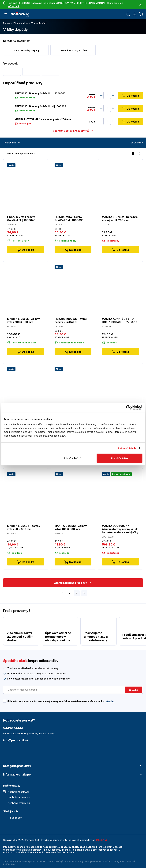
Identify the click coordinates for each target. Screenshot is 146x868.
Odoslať (134, 690)
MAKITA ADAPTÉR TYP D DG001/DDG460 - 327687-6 (120, 320)
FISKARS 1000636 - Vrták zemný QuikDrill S (71, 320)
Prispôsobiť (73, 458)
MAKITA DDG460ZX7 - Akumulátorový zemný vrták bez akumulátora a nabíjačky (120, 529)
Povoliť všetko (120, 458)
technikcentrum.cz (17, 797)
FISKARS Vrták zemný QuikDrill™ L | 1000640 (40, 93)
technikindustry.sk (16, 792)
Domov (7, 23)
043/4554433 (13, 728)
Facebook (13, 818)
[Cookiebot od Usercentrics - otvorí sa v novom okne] (128, 407)
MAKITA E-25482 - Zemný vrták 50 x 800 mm (24, 527)
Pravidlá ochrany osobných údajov (84, 861)
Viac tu (110, 701)
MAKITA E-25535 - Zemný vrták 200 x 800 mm (23, 320)
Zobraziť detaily (127, 448)
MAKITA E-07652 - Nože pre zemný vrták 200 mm (43, 119)
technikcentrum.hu (17, 803)
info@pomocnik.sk (16, 740)
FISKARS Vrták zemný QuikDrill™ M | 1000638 (40, 106)
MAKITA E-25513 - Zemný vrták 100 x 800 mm (71, 527)
